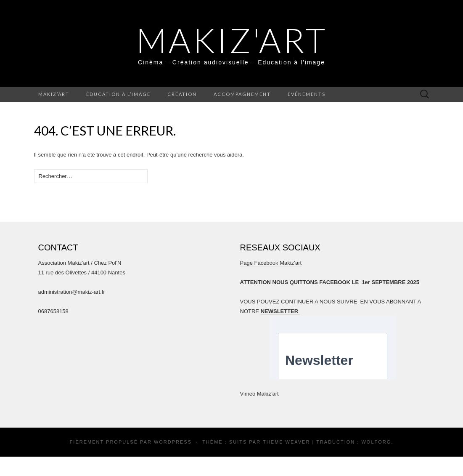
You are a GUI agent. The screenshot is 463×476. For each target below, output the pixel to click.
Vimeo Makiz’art (259, 394)
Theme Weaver (286, 442)
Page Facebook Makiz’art (271, 263)
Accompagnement (242, 94)
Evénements (307, 94)
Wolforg (376, 442)
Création (182, 94)
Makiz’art (54, 94)
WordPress (173, 442)
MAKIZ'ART (232, 40)
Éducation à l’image (118, 94)
